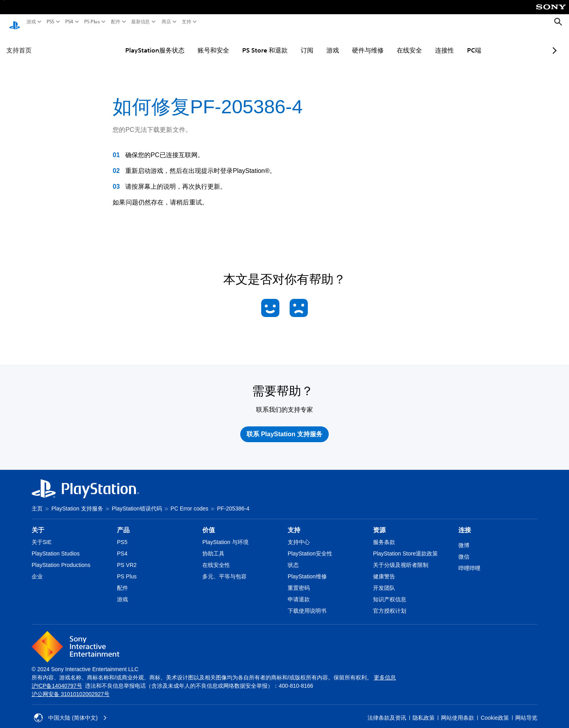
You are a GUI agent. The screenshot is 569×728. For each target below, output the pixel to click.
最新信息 (141, 22)
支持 (187, 22)
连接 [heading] (465, 523)
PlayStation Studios (56, 546)
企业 (37, 569)
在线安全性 (216, 557)
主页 (37, 501)
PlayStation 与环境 (225, 535)
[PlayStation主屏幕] (15, 22)
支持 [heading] (294, 523)
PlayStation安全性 (310, 546)
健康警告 (384, 569)
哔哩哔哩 (469, 561)
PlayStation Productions (61, 557)
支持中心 (299, 535)
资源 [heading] (379, 523)
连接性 (425, 43)
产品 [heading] (123, 523)
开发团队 (384, 580)
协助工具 (213, 546)
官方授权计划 (390, 603)
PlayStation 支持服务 (77, 501)
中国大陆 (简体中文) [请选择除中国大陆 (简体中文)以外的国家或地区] (71, 710)
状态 (293, 557)
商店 (166, 22)
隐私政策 (424, 710)
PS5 (51, 22)
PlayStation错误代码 (137, 501)
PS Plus (92, 22)
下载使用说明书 (307, 603)
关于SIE (42, 535)
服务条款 (384, 535)
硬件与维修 (348, 43)
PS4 (69, 22)
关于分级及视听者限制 (401, 557)
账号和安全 (194, 43)
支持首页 (19, 43)
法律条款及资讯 (387, 710)
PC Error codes (190, 501)
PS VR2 (127, 557)
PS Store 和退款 (245, 43)
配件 (116, 22)
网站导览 (526, 710)
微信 (464, 549)
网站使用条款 (458, 710)
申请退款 (299, 592)
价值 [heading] (209, 523)
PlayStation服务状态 (135, 43)
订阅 (287, 43)
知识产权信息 (390, 592)
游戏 (31, 22)
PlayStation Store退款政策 (405, 546)
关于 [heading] (38, 523)
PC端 (454, 43)
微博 (464, 538)
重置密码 (299, 580)
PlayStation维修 (307, 569)
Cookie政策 (495, 710)
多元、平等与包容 (224, 569)
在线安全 (390, 43)
